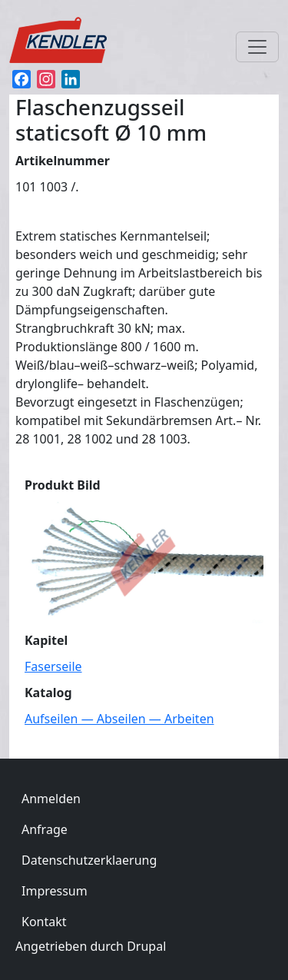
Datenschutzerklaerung (89, 860)
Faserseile (53, 666)
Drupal (146, 946)
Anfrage (45, 829)
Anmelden (51, 799)
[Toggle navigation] (257, 47)
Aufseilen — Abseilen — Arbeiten (119, 719)
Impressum (55, 891)
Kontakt (44, 922)
